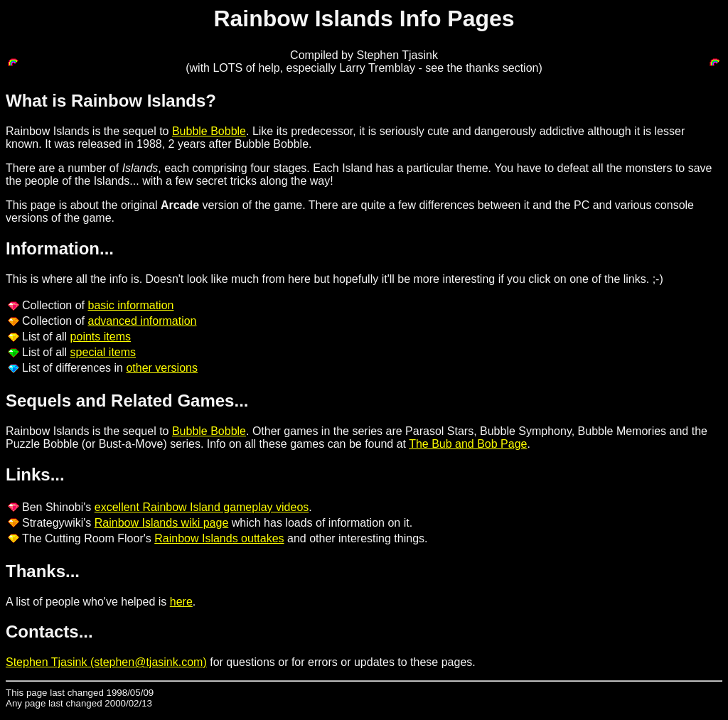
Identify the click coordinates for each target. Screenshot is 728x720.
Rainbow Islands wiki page (162, 523)
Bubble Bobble (209, 131)
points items (101, 337)
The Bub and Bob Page (468, 444)
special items (103, 352)
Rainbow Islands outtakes (219, 538)
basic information (131, 305)
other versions (162, 368)
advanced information (143, 321)
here (181, 602)
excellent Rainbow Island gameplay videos (202, 507)
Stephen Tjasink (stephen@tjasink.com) (106, 662)
